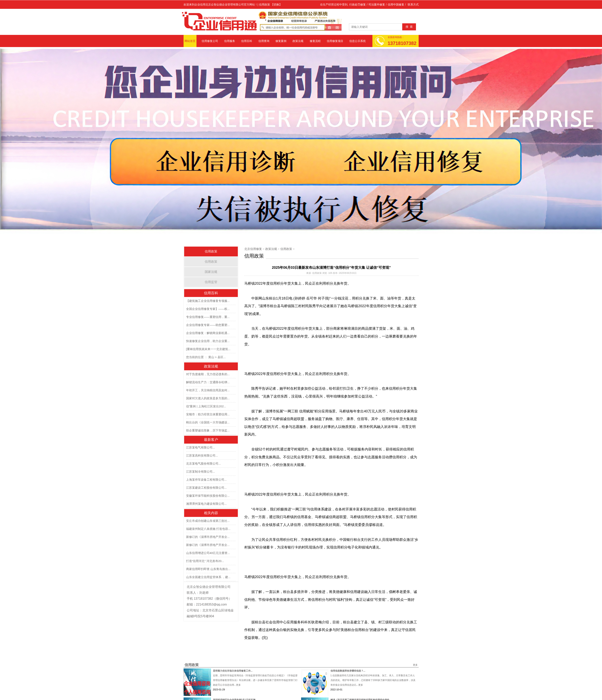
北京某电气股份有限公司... (204, 463)
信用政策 (211, 262)
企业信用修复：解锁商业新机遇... (208, 333)
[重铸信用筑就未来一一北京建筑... (208, 349)
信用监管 (211, 282)
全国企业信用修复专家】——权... (208, 309)
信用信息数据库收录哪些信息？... (348, 671)
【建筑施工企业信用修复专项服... (208, 301)
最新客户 (211, 440)
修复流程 (315, 41)
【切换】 (276, 5)
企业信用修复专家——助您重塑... (208, 325)
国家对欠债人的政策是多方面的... (208, 398)
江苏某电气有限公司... (201, 447)
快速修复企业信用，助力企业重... (208, 341)
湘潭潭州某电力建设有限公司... (206, 504)
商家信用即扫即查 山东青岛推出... (208, 569)
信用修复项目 (335, 41)
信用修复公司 (210, 41)
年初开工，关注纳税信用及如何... (208, 390)
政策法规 (298, 41)
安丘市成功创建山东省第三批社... (208, 521)
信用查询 (264, 41)
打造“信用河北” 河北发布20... (205, 561)
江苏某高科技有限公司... (202, 455)
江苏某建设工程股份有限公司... (206, 488)
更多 (415, 665)
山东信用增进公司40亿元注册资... (208, 553)
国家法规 (211, 272)
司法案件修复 (377, 5)
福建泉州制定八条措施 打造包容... (208, 529)
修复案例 (281, 41)
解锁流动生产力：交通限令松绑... (208, 382)
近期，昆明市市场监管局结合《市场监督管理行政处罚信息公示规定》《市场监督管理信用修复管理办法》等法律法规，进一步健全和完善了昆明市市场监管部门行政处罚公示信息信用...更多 (255, 680)
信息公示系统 (358, 41)
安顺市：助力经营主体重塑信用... (208, 414)
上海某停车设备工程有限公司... (206, 480)
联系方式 (413, 5)
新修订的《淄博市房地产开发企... (208, 537)
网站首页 (190, 41)
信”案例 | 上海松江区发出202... (206, 406)
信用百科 (247, 41)
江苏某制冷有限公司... (201, 472)
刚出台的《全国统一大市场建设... (208, 422)
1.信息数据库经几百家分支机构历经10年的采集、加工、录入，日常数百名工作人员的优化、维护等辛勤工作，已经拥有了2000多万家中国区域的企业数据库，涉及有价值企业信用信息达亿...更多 (373, 680)
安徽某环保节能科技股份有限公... (208, 496)
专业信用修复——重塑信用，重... (208, 317)
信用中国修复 (396, 5)
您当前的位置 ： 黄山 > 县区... (206, 357)
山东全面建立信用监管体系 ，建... (208, 577)
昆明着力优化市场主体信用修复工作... (233, 671)
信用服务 (230, 41)
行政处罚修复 (358, 5)
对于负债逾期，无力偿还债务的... (208, 374)
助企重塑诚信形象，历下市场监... (208, 430)
